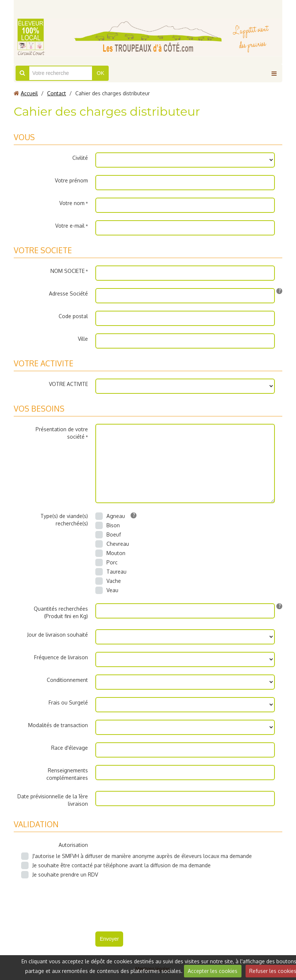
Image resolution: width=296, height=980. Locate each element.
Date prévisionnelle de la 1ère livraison (53, 800)
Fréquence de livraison (61, 657)
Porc (106, 562)
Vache (108, 581)
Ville (83, 339)
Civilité (80, 158)
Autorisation (73, 845)
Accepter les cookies (213, 971)
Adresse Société (68, 293)
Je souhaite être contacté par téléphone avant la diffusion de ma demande (116, 865)
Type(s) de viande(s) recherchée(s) (64, 520)
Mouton (110, 553)
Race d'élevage (70, 748)
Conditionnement (67, 680)
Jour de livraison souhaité (57, 635)
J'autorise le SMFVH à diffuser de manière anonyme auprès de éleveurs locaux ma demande (137, 856)
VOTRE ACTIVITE (68, 384)
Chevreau (112, 544)
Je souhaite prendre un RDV (60, 875)
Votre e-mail (70, 226)
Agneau (110, 516)
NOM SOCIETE (68, 271)
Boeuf (108, 535)
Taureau (111, 572)
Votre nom (72, 203)
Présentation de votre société (62, 433)
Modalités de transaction (58, 725)
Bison (108, 525)
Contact (57, 93)
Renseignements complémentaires (67, 774)
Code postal (73, 316)
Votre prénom (71, 180)
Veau (107, 590)
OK (101, 73)
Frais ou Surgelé (68, 702)
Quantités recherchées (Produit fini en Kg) (61, 612)
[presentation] (152, 902)
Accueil (29, 93)
